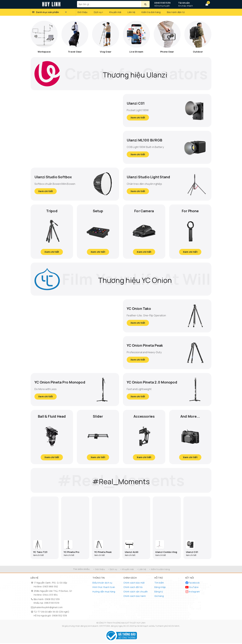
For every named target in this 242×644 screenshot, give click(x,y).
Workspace (44, 52)
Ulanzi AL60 (132, 553)
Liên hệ (131, 12)
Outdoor (198, 52)
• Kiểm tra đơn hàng (159, 570)
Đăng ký (159, 592)
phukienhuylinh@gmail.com (48, 608)
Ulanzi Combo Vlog (166, 553)
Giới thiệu (82, 12)
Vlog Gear (106, 52)
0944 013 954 (50, 596)
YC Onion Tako (140, 309)
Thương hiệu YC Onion (135, 279)
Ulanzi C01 (137, 103)
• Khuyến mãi (127, 570)
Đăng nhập (160, 588)
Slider (98, 416)
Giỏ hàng (159, 597)
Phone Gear (167, 52)
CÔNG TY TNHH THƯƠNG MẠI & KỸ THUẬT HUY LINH (122, 623)
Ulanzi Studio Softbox (55, 176)
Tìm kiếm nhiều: (82, 570)
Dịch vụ (98, 12)
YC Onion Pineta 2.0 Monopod (146, 382)
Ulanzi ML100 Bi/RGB (147, 140)
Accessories (144, 416)
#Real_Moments (121, 481)
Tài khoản (184, 3)
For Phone (190, 211)
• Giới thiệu (99, 570)
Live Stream (136, 52)
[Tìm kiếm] (145, 4)
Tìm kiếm (159, 583)
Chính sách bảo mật (134, 583)
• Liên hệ (141, 570)
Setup (98, 211)
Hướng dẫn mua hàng (104, 592)
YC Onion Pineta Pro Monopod (54, 382)
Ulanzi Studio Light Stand (151, 176)
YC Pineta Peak (103, 553)
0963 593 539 (162, 3)
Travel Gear (75, 52)
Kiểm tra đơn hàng (151, 12)
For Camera (144, 211)
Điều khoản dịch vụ (102, 583)
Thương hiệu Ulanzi (135, 74)
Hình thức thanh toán (104, 588)
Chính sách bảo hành (135, 597)
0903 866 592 (50, 587)
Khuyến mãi (115, 12)
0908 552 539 (52, 600)
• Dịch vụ (112, 570)
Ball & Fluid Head (52, 416)
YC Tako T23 (40, 553)
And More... (190, 416)
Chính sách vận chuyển (136, 592)
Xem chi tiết (138, 117)
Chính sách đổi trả (133, 588)
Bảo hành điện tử (176, 12)
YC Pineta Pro (71, 553)
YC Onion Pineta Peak (147, 345)
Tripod (52, 211)
